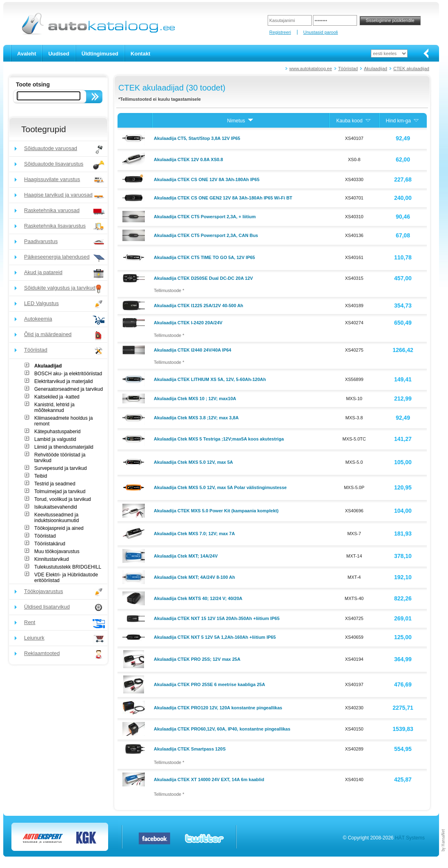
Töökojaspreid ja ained (59, 528)
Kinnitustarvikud (52, 559)
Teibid (41, 476)
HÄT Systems (410, 838)
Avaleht (27, 54)
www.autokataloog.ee (311, 69)
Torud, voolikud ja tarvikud (63, 499)
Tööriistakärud (50, 544)
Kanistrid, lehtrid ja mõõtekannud (54, 407)
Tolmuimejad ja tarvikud (60, 492)
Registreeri (280, 32)
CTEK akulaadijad (411, 69)
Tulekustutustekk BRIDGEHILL (68, 567)
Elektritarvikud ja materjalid (63, 381)
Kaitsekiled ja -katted (57, 397)
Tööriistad (348, 69)
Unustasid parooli (320, 32)
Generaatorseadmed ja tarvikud (69, 389)
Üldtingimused (100, 54)
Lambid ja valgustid (55, 439)
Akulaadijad (376, 69)
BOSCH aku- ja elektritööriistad (68, 374)
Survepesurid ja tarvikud (61, 468)
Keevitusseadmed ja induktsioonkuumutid (57, 518)
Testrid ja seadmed (55, 484)
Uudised (59, 54)
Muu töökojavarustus (57, 551)
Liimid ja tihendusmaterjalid (64, 447)
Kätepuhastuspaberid (57, 432)
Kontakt (140, 54)
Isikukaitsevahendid (56, 507)
